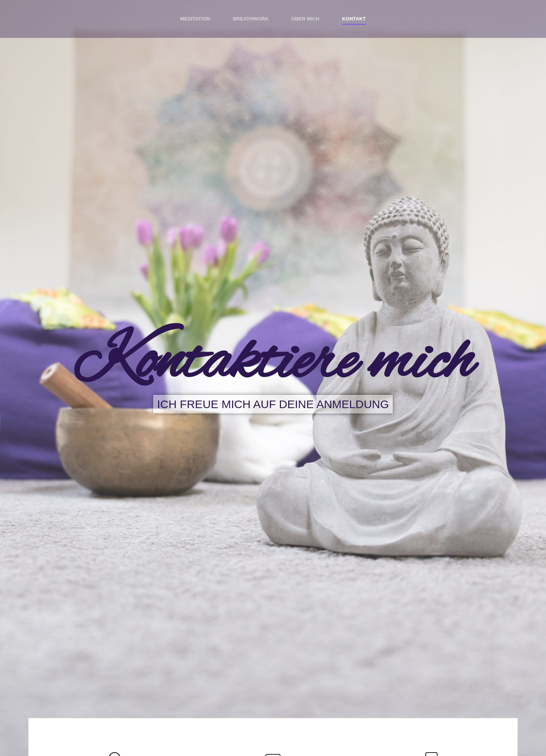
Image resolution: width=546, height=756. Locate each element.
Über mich (306, 19)
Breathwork (251, 19)
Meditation (195, 19)
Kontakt (354, 19)
